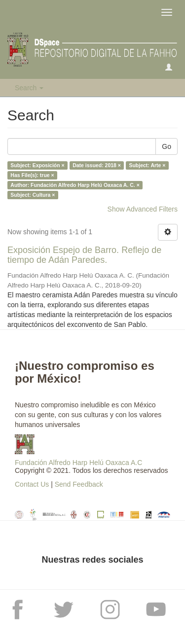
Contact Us (32, 484)
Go (166, 146)
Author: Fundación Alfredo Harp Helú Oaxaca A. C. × (75, 185)
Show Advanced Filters (143, 209)
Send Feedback (79, 484)
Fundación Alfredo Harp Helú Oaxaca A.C (78, 463)
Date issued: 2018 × (97, 165)
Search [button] (29, 88)
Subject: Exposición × (37, 165)
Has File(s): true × (32, 175)
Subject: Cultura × (33, 195)
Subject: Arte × (147, 165)
